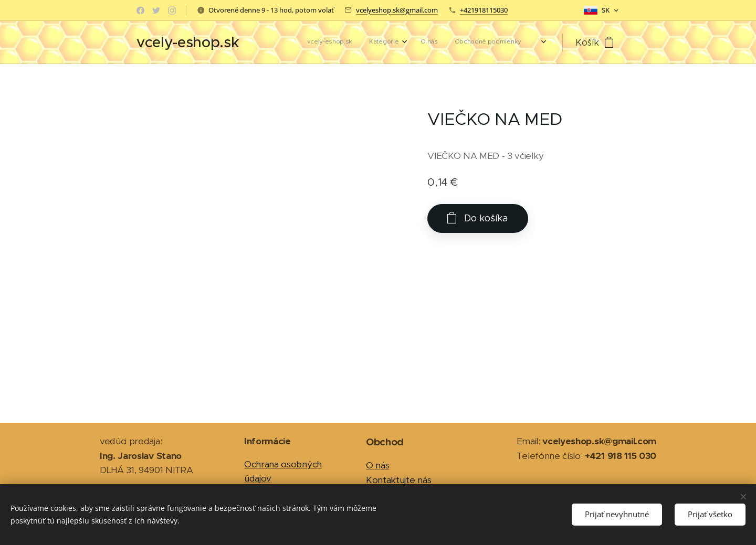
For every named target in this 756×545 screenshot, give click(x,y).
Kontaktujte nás (398, 480)
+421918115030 (484, 10)
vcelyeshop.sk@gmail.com (397, 10)
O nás (377, 465)
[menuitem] (457, 42)
